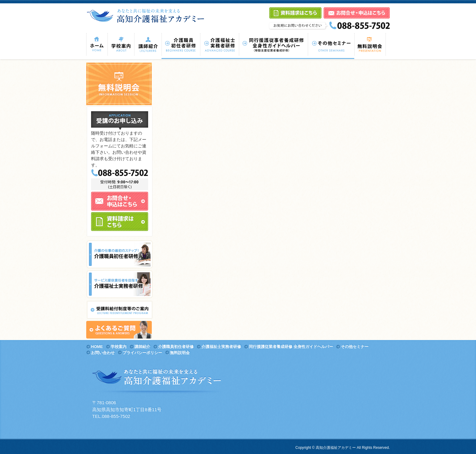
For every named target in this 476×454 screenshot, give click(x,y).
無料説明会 (180, 353)
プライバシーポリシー (142, 353)
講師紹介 (142, 347)
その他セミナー (355, 347)
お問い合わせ (103, 353)
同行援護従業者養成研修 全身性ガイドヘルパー (291, 347)
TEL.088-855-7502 (111, 416)
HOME (97, 347)
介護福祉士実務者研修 (221, 347)
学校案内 (119, 347)
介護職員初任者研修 (176, 347)
